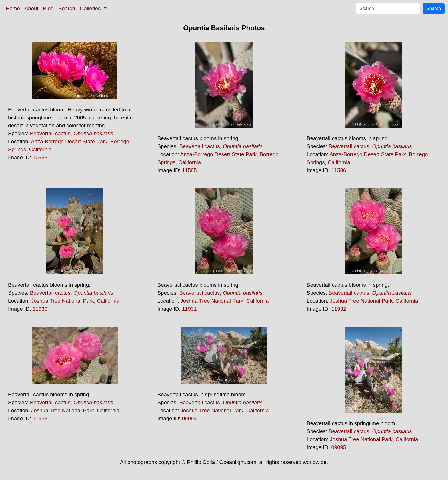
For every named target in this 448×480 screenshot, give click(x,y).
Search (67, 8)
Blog (48, 8)
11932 (339, 309)
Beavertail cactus (50, 133)
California (40, 149)
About (32, 8)
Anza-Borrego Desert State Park (69, 141)
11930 (40, 309)
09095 (339, 447)
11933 (40, 418)
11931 (189, 309)
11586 (339, 170)
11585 (189, 170)
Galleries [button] (91, 8)
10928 (40, 157)
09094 (189, 418)
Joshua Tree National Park (63, 301)
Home (13, 8)
